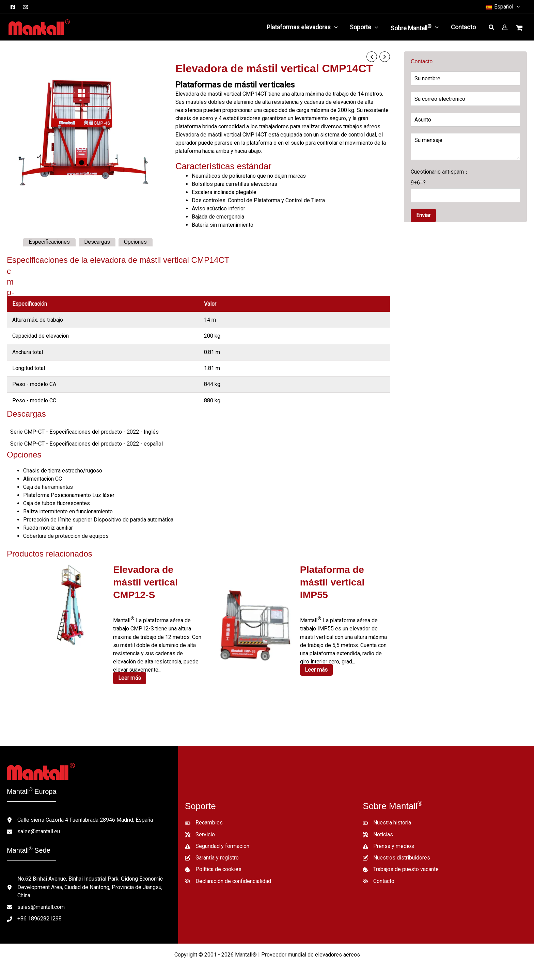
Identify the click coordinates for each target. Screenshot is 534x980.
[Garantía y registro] (212, 853)
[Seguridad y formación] (217, 842)
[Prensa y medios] (388, 842)
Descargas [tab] (96, 242)
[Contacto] (379, 877)
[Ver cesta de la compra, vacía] (520, 29)
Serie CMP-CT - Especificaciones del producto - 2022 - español (85, 443)
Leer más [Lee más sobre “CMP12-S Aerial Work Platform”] (130, 664)
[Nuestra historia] (387, 819)
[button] (502, 7)
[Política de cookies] (213, 865)
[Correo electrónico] (25, 7)
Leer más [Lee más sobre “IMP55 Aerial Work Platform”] (317, 668)
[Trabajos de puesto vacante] (401, 865)
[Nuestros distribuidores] (396, 853)
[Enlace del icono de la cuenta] (505, 27)
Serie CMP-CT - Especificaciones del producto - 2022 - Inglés (83, 431)
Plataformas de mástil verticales (235, 84)
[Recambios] (204, 819)
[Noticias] (378, 830)
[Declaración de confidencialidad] (228, 877)
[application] (334, 27)
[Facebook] (13, 7)
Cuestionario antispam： (465, 185)
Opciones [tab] (135, 242)
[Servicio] (200, 830)
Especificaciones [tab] (49, 242)
